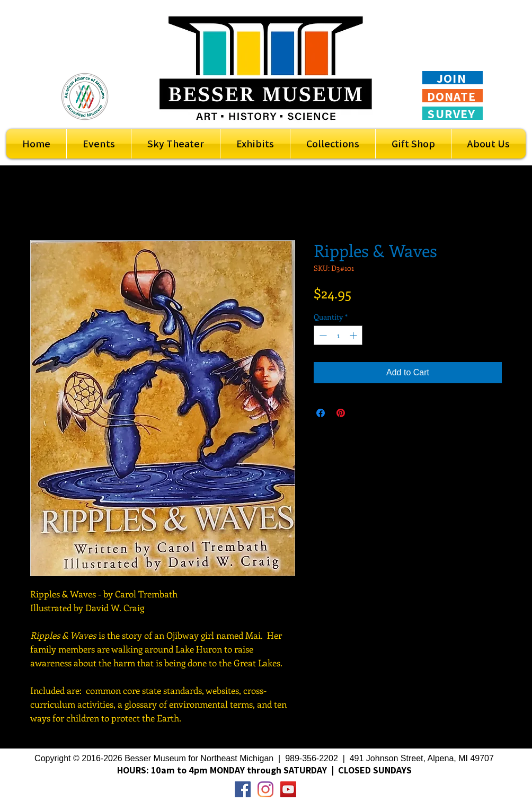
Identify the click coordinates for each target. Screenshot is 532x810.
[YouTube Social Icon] (288, 789)
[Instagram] (265, 789)
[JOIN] (453, 78)
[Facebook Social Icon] (243, 789)
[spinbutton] (338, 335)
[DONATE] (453, 96)
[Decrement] (322, 335)
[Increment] (354, 335)
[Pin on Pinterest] (341, 413)
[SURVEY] (453, 113)
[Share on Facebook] (321, 413)
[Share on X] (361, 413)
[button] (255, 144)
